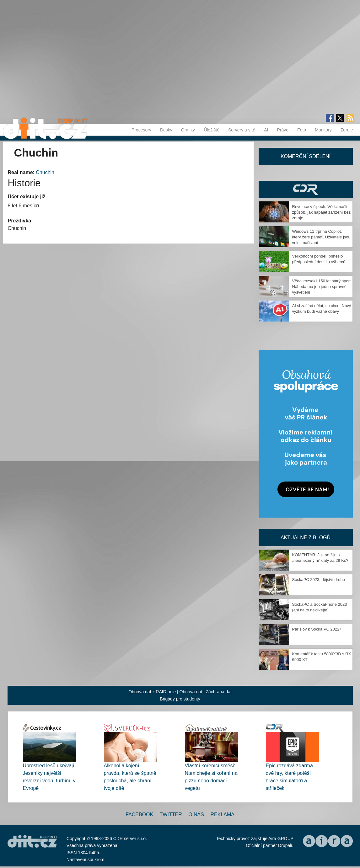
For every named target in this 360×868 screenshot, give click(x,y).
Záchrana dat (219, 692)
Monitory (323, 130)
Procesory (141, 130)
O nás (196, 815)
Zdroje (347, 130)
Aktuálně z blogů (306, 538)
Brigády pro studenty (180, 699)
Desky (166, 130)
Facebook (139, 815)
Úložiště (212, 130)
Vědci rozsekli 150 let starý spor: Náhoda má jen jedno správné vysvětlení (322, 287)
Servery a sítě (242, 130)
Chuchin (45, 172)
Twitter (171, 815)
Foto (302, 130)
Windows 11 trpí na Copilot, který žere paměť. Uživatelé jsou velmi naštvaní (321, 237)
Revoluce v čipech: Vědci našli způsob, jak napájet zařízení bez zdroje (321, 212)
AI (266, 130)
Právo (283, 130)
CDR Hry (306, 189)
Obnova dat (191, 692)
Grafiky (188, 130)
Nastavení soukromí (86, 860)
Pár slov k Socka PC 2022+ (317, 629)
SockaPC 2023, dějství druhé (319, 580)
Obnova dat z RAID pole (152, 692)
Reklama (222, 815)
